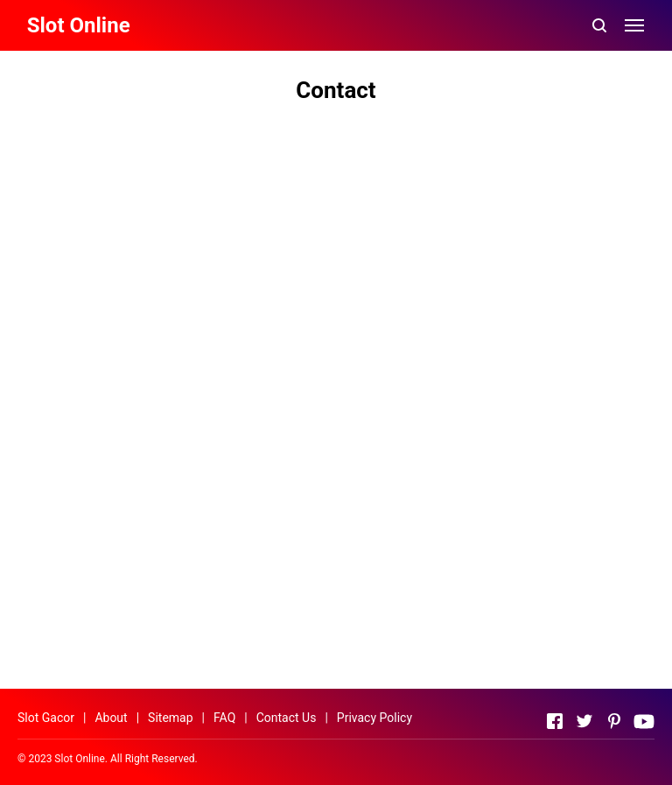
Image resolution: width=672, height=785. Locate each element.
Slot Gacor (46, 718)
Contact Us (287, 718)
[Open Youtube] (644, 721)
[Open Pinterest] (614, 721)
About (111, 718)
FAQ (224, 718)
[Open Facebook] (555, 721)
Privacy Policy (374, 718)
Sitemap (170, 718)
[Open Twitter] (584, 721)
